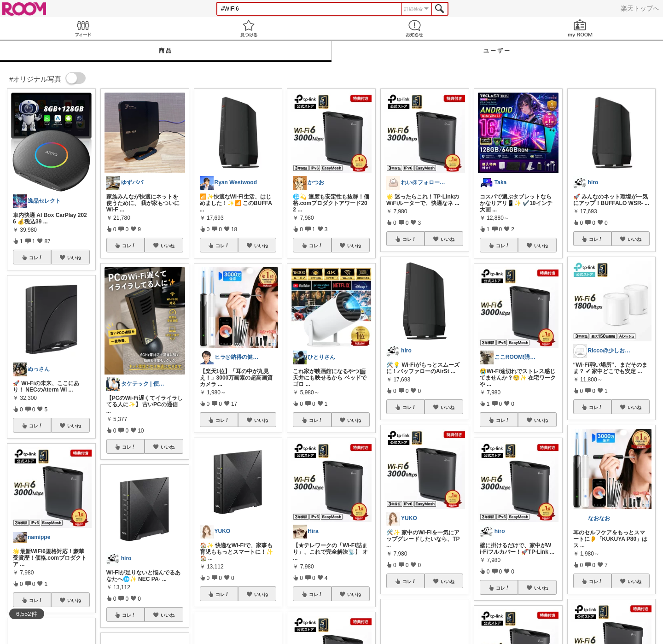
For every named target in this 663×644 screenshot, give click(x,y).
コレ (36, 258)
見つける (249, 28)
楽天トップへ (640, 8)
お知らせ (414, 28)
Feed (83, 28)
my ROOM (580, 28)
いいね (74, 258)
